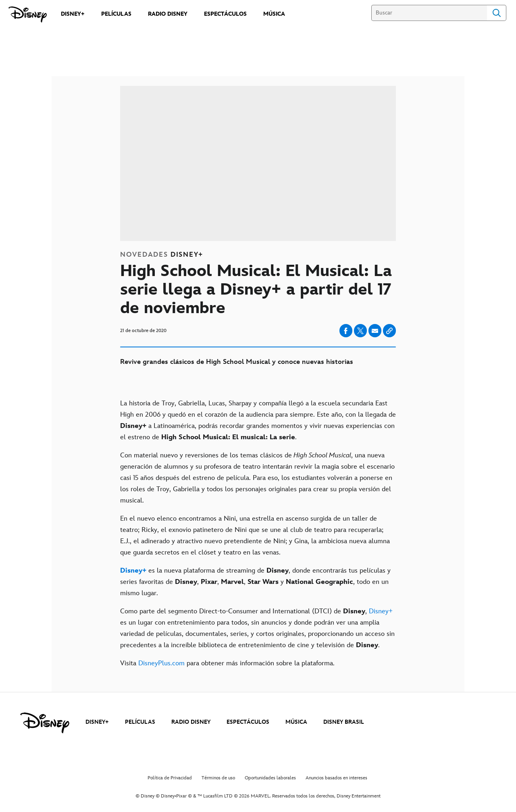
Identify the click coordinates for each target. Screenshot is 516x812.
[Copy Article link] (389, 331)
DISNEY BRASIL (344, 722)
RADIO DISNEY (191, 722)
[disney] (45, 723)
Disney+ (381, 611)
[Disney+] (133, 571)
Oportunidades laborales (270, 778)
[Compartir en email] (375, 331)
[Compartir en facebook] (346, 331)
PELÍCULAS (140, 722)
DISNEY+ (97, 722)
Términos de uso (218, 778)
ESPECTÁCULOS (248, 722)
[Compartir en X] (360, 331)
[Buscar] (429, 13)
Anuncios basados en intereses (336, 778)
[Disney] (28, 15)
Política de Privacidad (170, 778)
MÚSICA (296, 722)
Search (497, 13)
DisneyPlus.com (161, 663)
